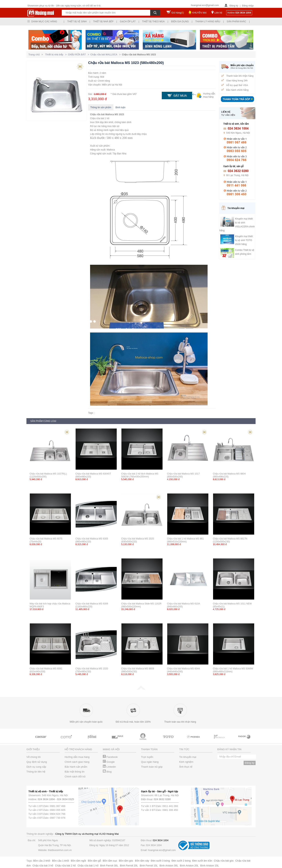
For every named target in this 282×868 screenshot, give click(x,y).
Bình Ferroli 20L (129, 866)
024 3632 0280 (162, 799)
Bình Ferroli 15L (149, 866)
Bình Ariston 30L (169, 866)
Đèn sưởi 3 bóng (160, 861)
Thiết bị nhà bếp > (57, 55)
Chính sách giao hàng (77, 762)
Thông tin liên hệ (36, 772)
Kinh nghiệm (186, 762)
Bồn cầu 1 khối (61, 861)
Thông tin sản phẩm (101, 107)
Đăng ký (234, 6)
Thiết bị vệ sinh (77, 22)
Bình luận (121, 107)
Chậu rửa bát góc (224, 861)
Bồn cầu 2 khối (42, 861)
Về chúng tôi (33, 757)
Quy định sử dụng (37, 762)
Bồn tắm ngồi (79, 861)
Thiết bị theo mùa (153, 22)
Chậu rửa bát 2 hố (65, 866)
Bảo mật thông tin (75, 772)
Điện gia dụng (180, 22)
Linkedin (109, 767)
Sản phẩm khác (236, 22)
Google (109, 762)
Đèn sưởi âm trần (202, 861)
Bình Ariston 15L (210, 866)
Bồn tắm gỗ (94, 861)
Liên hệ (218, 13)
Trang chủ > (36, 55)
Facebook (110, 757)
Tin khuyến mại (188, 757)
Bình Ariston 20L (189, 866)
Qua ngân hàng (150, 762)
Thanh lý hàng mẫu (208, 22)
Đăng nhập (248, 6)
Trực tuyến (147, 757)
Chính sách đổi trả (75, 777)
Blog (107, 772)
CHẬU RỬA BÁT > (79, 55)
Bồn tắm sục (110, 861)
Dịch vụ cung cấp (36, 767)
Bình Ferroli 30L (109, 866)
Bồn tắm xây (142, 861)
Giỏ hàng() (178, 13)
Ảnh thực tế (186, 767)
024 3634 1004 (46, 799)
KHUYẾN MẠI (200, 13)
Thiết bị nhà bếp (103, 22)
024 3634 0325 (66, 799)
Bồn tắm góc (126, 861)
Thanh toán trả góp (152, 767)
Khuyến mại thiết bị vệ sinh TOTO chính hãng (244, 240)
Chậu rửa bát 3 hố (43, 866)
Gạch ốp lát (128, 22)
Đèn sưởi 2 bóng (181, 861)
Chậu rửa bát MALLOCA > (106, 55)
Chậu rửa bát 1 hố (88, 866)
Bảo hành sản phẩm (76, 767)
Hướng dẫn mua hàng (77, 757)
